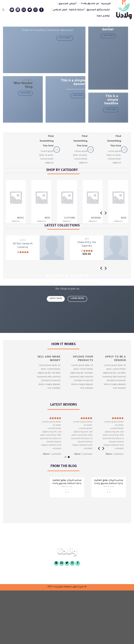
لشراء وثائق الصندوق (98, 10)
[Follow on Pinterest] (56, 563)
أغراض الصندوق (67, 4)
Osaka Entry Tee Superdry (87, 244)
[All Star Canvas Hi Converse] (52, 248)
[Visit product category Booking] (93, 203)
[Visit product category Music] (16, 203)
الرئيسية (106, 4)
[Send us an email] (24, 10)
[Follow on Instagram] (35, 10)
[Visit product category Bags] (118, 203)
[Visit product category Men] (41, 203)
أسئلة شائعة (77, 10)
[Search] (3, 10)
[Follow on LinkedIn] (18, 10)
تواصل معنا (103, 16)
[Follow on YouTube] (12, 10)
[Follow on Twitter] (30, 10)
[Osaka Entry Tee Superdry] (116, 248)
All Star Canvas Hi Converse (23, 246)
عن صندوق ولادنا (89, 4)
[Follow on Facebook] (41, 10)
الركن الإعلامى (60, 10)
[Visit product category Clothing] (67, 203)
